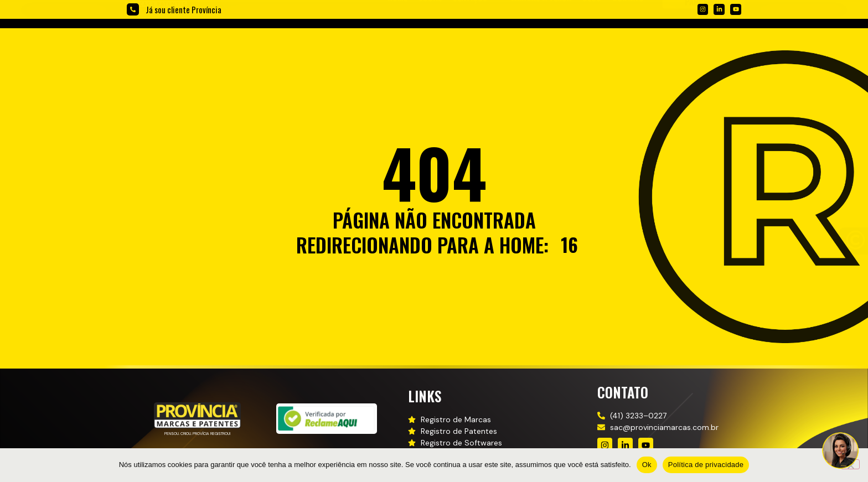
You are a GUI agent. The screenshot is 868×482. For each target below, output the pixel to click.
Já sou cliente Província (184, 9)
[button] (476, 39)
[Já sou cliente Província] (133, 9)
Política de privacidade (706, 465)
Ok (647, 465)
